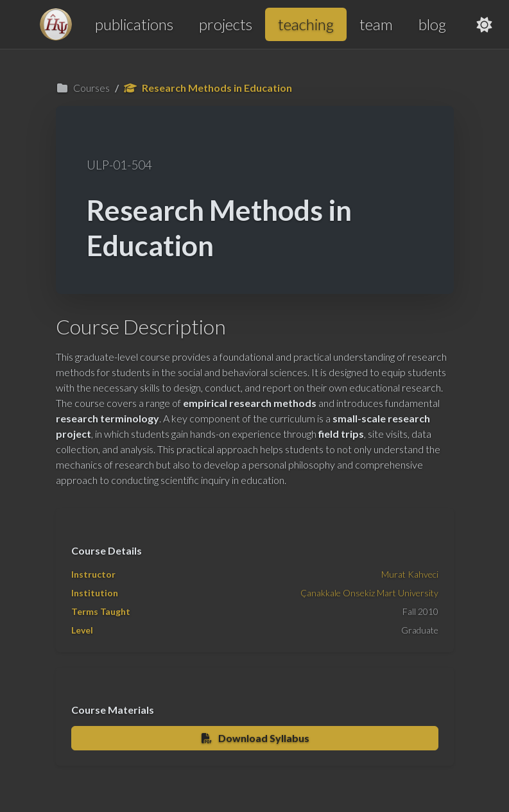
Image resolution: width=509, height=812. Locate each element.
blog (432, 24)
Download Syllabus (254, 738)
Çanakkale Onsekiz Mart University (369, 593)
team (376, 24)
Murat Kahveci (410, 574)
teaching (306, 24)
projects (226, 24)
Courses (83, 88)
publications (134, 24)
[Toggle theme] (485, 24)
